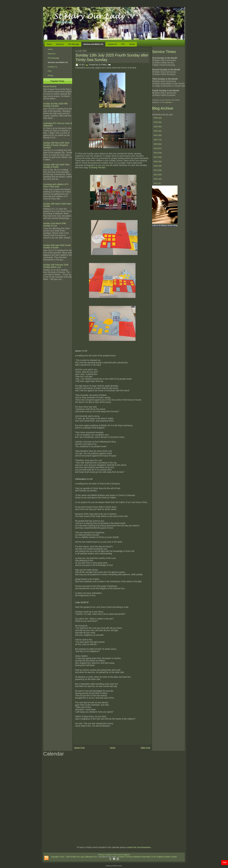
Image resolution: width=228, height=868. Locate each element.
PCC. (96, 857)
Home (49, 44)
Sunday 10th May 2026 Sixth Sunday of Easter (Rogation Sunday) (56, 145)
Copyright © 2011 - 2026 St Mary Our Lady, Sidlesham (72, 857)
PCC (123, 44)
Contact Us (112, 44)
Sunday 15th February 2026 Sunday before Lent (56, 266)
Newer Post (79, 748)
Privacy (101, 855)
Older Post (145, 748)
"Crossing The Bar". (97, 168)
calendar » (169, 102)
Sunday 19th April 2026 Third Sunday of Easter (56, 166)
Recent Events (50, 86)
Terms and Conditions (121, 855)
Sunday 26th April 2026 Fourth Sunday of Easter (57, 246)
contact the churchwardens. (139, 847)
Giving (132, 44)
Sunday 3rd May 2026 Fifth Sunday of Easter (55, 105)
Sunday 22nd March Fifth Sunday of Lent (55, 225)
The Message (74, 44)
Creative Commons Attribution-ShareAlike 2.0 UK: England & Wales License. (148, 857)
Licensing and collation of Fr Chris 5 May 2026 (56, 185)
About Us (60, 44)
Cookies (108, 855)
